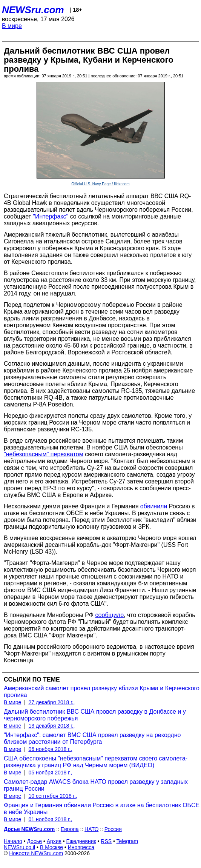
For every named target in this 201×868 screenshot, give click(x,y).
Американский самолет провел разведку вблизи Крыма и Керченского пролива (102, 692)
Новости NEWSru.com (36, 853)
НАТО (91, 829)
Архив (54, 841)
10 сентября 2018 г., (53, 796)
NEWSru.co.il (19, 847)
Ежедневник (81, 841)
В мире (12, 26)
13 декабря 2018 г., (51, 726)
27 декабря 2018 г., (51, 702)
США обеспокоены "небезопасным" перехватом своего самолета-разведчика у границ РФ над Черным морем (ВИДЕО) (96, 762)
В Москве (51, 847)
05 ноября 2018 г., (50, 773)
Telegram (127, 841)
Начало (13, 841)
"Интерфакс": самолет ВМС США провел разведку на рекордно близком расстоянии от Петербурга (92, 738)
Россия (113, 829)
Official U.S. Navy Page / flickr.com (100, 184)
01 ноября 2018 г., (50, 819)
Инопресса (81, 847)
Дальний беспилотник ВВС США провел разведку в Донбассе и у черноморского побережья (95, 715)
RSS (106, 841)
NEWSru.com (33, 10)
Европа (70, 829)
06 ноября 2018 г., (50, 749)
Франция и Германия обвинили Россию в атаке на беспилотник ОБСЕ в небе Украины (102, 809)
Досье (34, 841)
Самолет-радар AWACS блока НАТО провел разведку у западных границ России (96, 785)
